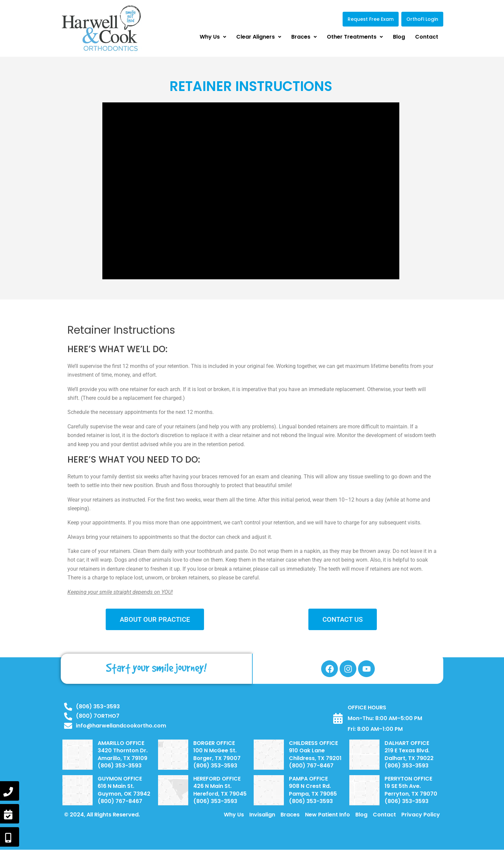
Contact (427, 37)
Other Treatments (355, 37)
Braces (304, 37)
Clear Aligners (259, 37)
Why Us (213, 37)
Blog (399, 37)
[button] (213, 37)
